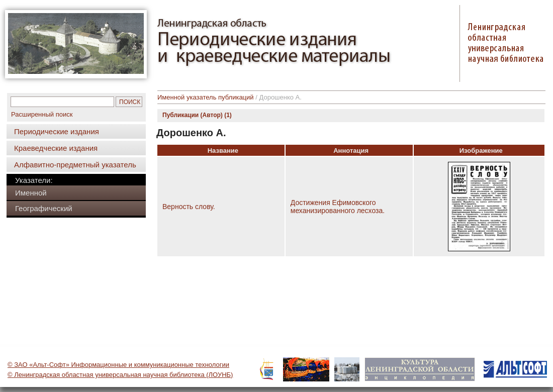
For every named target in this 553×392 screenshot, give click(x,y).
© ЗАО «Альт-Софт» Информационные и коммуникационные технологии (118, 365)
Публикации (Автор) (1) (197, 115)
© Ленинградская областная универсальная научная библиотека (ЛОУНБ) (120, 375)
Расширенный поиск (42, 114)
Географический (44, 208)
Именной (31, 193)
